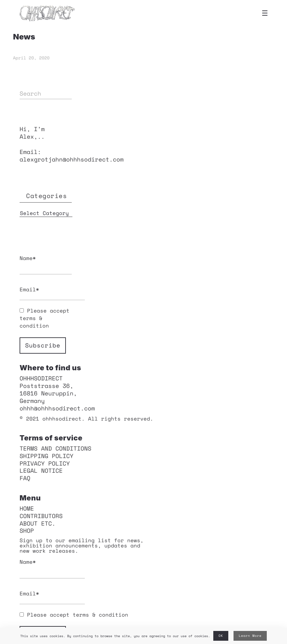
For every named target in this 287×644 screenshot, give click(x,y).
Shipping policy (46, 456)
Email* (46, 293)
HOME (27, 508)
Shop (27, 530)
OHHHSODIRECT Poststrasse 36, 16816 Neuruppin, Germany (48, 389)
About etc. (38, 523)
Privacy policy (45, 463)
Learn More (250, 636)
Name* (46, 264)
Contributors (41, 516)
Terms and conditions (55, 448)
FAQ (25, 478)
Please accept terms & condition (74, 615)
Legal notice (41, 470)
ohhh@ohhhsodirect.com (57, 408)
